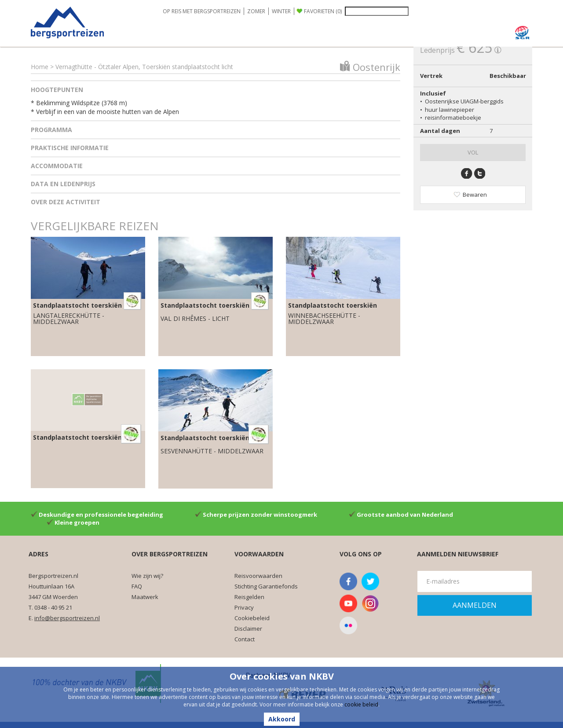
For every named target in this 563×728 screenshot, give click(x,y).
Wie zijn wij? (147, 576)
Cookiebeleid (252, 618)
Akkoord (282, 719)
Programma (51, 130)
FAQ (137, 586)
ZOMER (256, 11)
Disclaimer (248, 629)
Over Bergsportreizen (170, 554)
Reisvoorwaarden (258, 576)
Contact (245, 639)
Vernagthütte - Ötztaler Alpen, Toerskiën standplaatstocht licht (144, 67)
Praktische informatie (70, 148)
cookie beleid (361, 704)
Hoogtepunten (57, 90)
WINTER (281, 11)
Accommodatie (57, 166)
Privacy (244, 607)
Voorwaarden (259, 554)
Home (40, 67)
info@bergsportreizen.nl (67, 618)
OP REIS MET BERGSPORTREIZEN (202, 11)
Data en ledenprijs (63, 184)
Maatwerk (145, 597)
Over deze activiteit (66, 202)
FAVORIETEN (323, 11)
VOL (473, 152)
